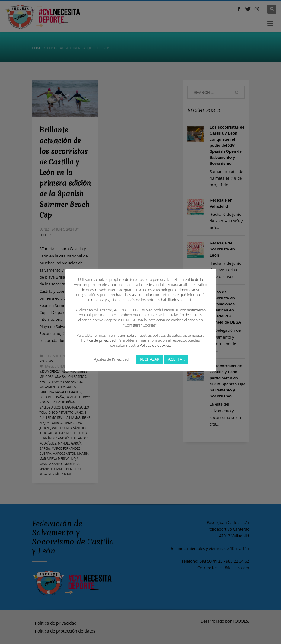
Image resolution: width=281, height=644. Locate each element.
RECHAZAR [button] (150, 359)
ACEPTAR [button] (176, 359)
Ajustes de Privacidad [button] (111, 359)
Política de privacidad (98, 340)
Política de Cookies (155, 345)
